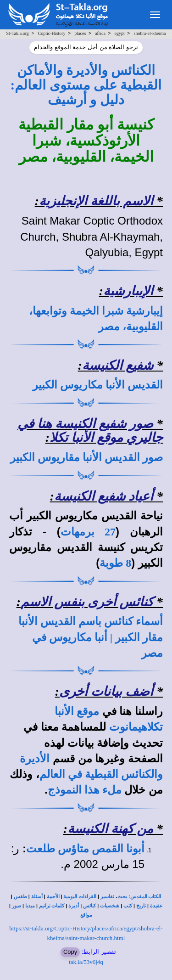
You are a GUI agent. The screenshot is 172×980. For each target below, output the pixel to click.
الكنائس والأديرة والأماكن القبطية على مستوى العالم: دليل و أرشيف (86, 85)
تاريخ (141, 906)
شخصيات (110, 906)
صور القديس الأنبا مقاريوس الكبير (86, 457)
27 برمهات (88, 532)
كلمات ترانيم (52, 906)
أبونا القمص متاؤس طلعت (85, 849)
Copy (70, 952)
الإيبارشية (128, 291)
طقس (20, 897)
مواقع (86, 915)
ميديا (30, 906)
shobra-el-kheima (150, 33)
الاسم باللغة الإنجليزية (96, 201)
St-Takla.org (17, 33)
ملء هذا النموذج (85, 790)
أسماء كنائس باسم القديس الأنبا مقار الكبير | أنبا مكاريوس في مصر (91, 637)
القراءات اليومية (80, 897)
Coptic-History (52, 33)
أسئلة (37, 897)
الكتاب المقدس (146, 897)
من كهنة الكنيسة (110, 829)
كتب (128, 906)
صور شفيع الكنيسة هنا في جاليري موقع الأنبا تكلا (90, 431)
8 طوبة (115, 563)
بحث (122, 897)
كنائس (89, 906)
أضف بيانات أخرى (106, 691)
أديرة (74, 906)
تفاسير (107, 897)
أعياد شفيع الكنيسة (104, 496)
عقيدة (156, 906)
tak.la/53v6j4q (86, 962)
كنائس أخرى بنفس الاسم (87, 602)
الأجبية (53, 897)
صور (17, 906)
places (80, 33)
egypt (120, 33)
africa (100, 33)
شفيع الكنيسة (118, 365)
